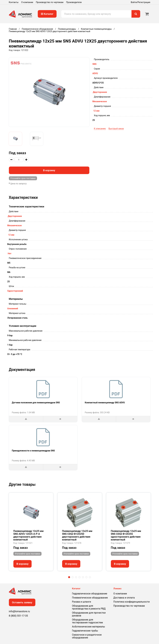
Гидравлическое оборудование (90, 594)
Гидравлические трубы (85, 631)
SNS (94, 64)
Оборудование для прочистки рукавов (89, 614)
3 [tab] (76, 577)
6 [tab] (86, 577)
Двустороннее (100, 92)
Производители (74, 2)
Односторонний (15, 291)
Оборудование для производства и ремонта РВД (89, 607)
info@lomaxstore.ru (19, 611)
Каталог (47, 14)
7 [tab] (90, 577)
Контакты (14, 2)
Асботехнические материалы (89, 627)
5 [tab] (83, 577)
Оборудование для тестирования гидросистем (87, 621)
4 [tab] (79, 577)
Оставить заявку (22, 602)
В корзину (49, 170)
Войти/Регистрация (140, 2)
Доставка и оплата (124, 598)
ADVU (95, 73)
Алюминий (13, 309)
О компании (27, 2)
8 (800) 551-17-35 (18, 616)
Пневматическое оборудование (90, 598)
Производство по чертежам (50, 2)
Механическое (100, 101)
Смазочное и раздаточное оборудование (87, 636)
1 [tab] (69, 577)
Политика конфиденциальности (132, 602)
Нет (10, 254)
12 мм (96, 111)
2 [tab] (73, 577)
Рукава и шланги (82, 602)
